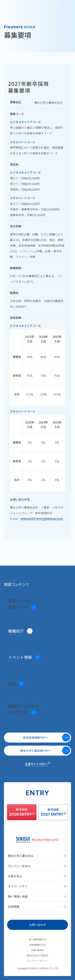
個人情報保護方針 (37, 939)
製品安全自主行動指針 (37, 955)
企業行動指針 (37, 950)
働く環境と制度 (38, 896)
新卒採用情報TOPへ (47, 737)
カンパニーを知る (38, 866)
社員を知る (37, 876)
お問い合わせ (37, 925)
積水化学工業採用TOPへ (45, 751)
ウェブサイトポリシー (37, 961)
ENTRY (54, 6)
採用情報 (38, 907)
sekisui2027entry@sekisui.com (42, 519)
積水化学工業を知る (38, 856)
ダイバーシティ (37, 886)
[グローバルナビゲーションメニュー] (69, 6)
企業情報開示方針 (37, 945)
